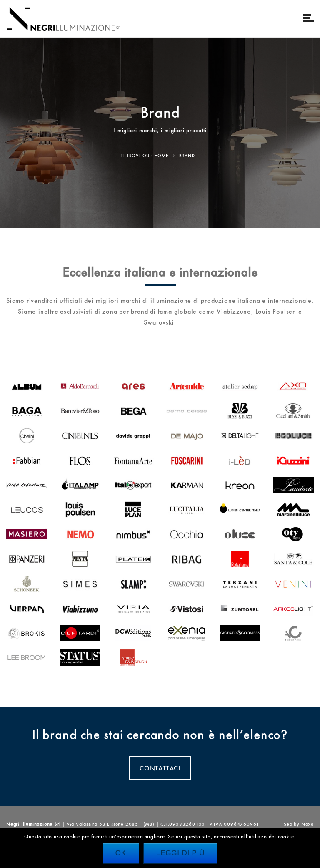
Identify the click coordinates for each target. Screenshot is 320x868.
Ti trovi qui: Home (145, 156)
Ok (121, 853)
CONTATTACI (160, 768)
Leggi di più (180, 853)
